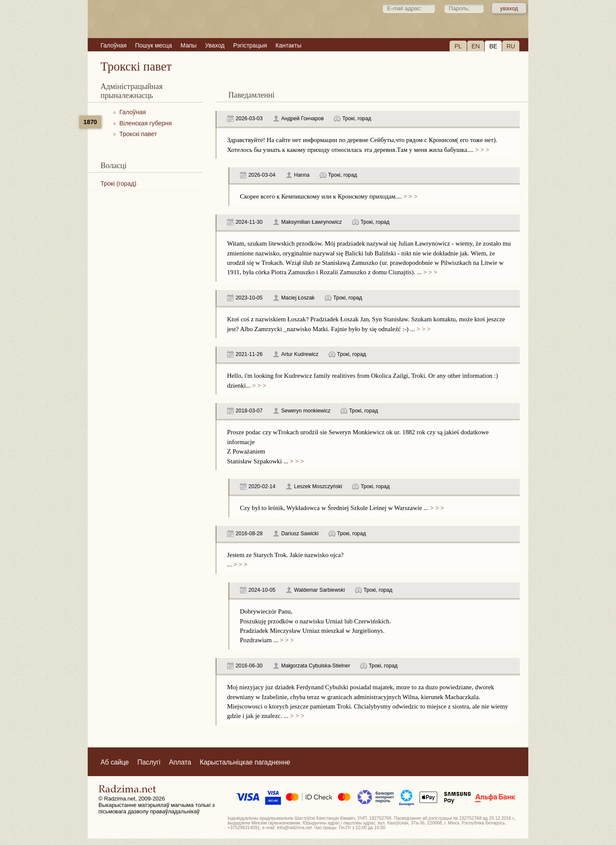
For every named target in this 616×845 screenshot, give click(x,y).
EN (475, 46)
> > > (481, 150)
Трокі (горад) (118, 184)
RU (511, 46)
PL (458, 46)
